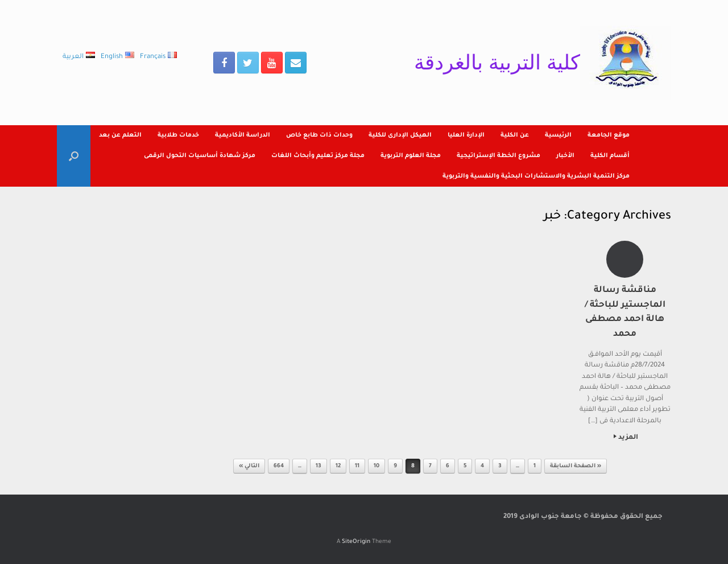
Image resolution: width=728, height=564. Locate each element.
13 (318, 466)
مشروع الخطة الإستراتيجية (499, 156)
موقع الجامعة (609, 135)
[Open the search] (74, 156)
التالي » (249, 466)
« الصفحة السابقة (576, 466)
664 (279, 466)
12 (338, 466)
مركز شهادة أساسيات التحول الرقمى (200, 156)
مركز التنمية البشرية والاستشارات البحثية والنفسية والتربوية (536, 176)
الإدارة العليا (466, 135)
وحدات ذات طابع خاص (319, 135)
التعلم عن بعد (120, 135)
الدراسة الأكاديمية (243, 135)
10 (377, 466)
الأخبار (565, 156)
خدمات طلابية (178, 135)
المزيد (626, 438)
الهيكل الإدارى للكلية (400, 135)
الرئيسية (558, 135)
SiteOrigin (356, 542)
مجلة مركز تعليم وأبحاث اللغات (318, 156)
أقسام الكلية (610, 156)
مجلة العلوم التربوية (411, 156)
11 (357, 466)
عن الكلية (515, 135)
